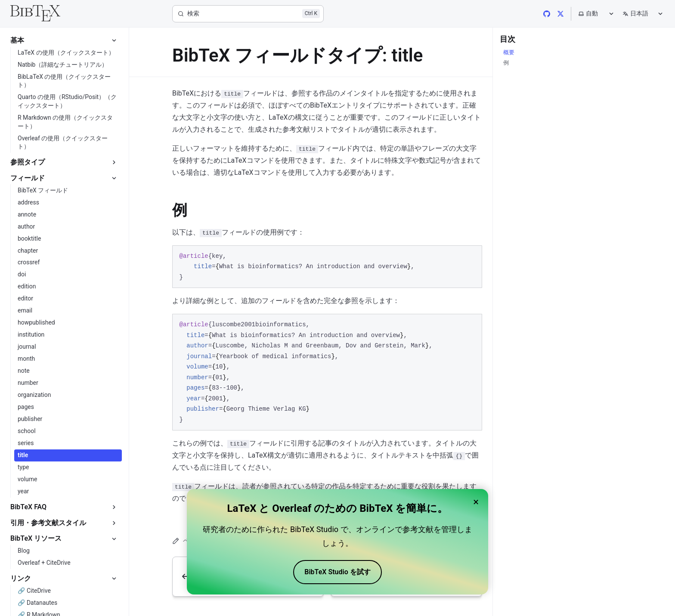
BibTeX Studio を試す (337, 572)
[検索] (248, 14)
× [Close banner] (476, 502)
